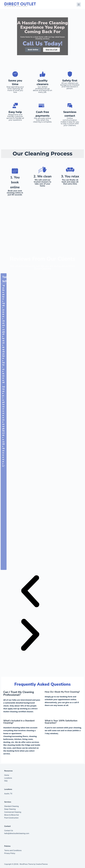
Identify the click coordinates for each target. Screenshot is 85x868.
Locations (8, 778)
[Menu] (79, 5)
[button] (30, 592)
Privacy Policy (10, 853)
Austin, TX (8, 794)
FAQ (6, 781)
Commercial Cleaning (13, 812)
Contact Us (9, 831)
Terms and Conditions (13, 850)
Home (7, 775)
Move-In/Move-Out (12, 815)
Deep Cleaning (10, 809)
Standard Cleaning (11, 806)
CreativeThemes (42, 864)
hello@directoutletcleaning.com (17, 833)
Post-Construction (11, 818)
